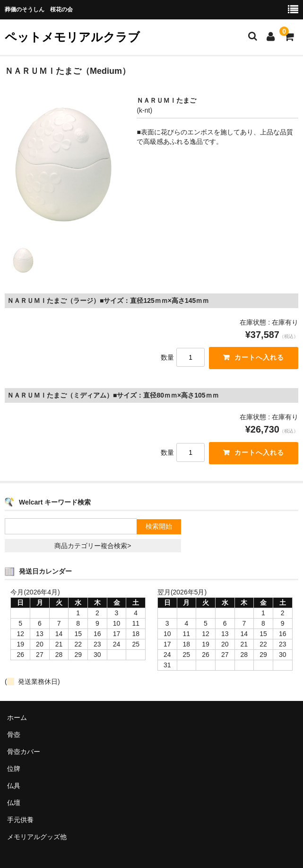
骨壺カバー (24, 752)
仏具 (14, 786)
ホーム (17, 717)
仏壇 (14, 803)
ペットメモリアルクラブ (72, 37)
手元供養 (20, 820)
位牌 (14, 769)
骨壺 (14, 735)
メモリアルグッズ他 (37, 837)
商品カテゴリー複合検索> (93, 546)
